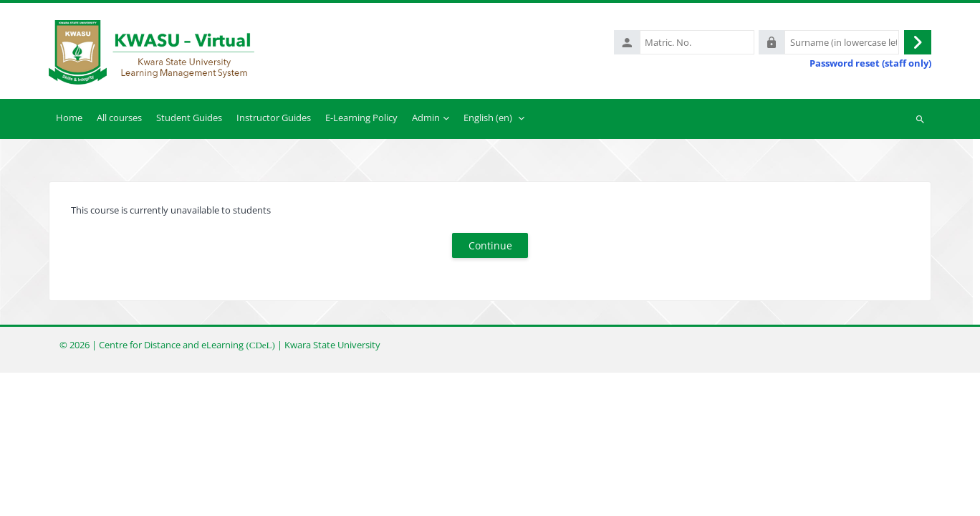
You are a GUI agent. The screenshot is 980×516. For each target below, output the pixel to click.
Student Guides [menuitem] (189, 118)
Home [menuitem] (69, 118)
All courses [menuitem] (119, 118)
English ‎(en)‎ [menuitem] (488, 118)
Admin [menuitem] (426, 118)
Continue (490, 245)
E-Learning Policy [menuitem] (361, 118)
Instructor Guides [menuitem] (274, 118)
